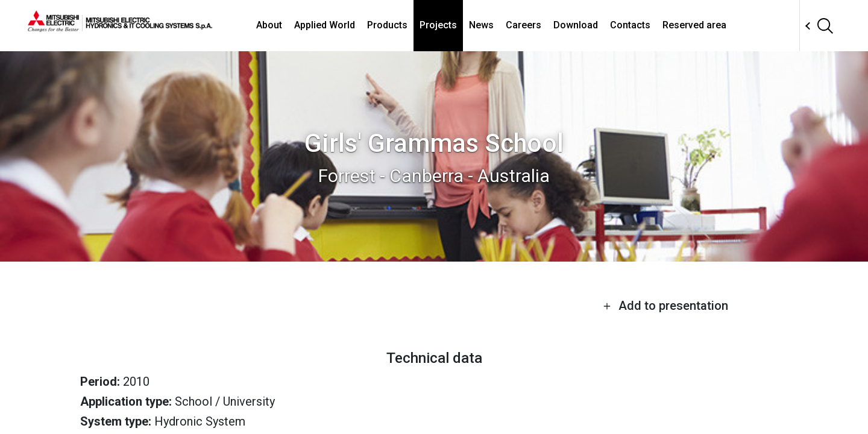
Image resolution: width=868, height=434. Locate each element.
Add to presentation (665, 306)
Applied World (325, 25)
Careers (524, 25)
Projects (438, 25)
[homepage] (120, 27)
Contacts (630, 25)
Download (576, 25)
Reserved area (694, 25)
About (269, 25)
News (481, 25)
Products (387, 25)
